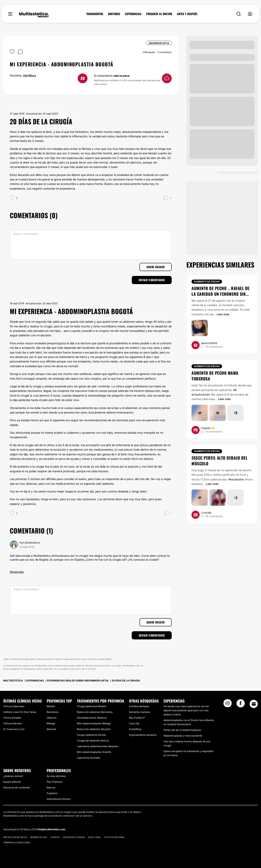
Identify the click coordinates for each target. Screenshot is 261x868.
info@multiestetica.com (51, 829)
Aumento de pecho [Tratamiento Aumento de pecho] (207, 282)
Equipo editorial (12, 782)
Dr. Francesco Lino (14, 729)
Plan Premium (55, 782)
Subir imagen (156, 267)
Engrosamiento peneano (143, 735)
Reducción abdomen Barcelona (95, 712)
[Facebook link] (241, 705)
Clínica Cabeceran (14, 706)
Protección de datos (15, 837)
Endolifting (135, 729)
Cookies (55, 837)
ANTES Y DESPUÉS (187, 14)
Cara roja (134, 723)
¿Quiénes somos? (13, 776)
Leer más (223, 314)
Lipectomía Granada (88, 758)
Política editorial (115, 837)
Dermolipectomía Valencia (92, 718)
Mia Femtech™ (137, 718)
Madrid (51, 706)
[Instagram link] (228, 705)
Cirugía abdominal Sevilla (91, 735)
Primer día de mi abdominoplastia (182, 730)
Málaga (51, 723)
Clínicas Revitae (13, 723)
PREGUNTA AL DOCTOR (159, 14)
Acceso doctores (56, 776)
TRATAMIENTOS (95, 14)
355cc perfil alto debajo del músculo (220, 461)
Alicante (51, 729)
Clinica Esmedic (12, 718)
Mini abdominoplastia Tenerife (94, 752)
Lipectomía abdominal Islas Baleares (98, 746)
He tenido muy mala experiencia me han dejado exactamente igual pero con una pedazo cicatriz (186, 710)
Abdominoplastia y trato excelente (183, 736)
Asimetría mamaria (140, 712)
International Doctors (59, 799)
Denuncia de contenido (17, 787)
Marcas (51, 787)
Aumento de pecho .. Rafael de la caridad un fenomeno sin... (221, 291)
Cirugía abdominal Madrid (91, 706)
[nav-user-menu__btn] (250, 14)
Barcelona (53, 712)
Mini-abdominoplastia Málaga (94, 723)
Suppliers (52, 793)
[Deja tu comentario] (91, 245)
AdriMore (30, 75)
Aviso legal (95, 837)
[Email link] (254, 704)
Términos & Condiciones (17, 842)
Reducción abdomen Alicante (94, 729)
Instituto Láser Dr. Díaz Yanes (20, 712)
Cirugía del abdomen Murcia (93, 741)
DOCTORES (114, 14)
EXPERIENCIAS (133, 14)
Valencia (52, 718)
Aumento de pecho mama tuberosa (215, 376)
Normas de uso (39, 837)
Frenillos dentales (139, 706)
